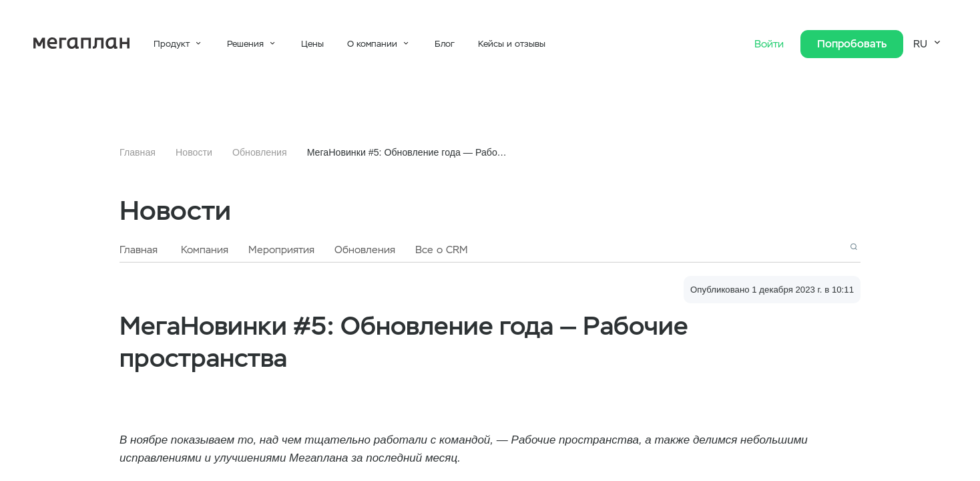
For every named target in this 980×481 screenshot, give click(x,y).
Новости (194, 152)
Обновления (260, 152)
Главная (138, 152)
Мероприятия (281, 250)
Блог (445, 44)
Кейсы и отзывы (512, 44)
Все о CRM (442, 250)
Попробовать (852, 44)
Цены (312, 44)
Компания (205, 250)
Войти (771, 44)
